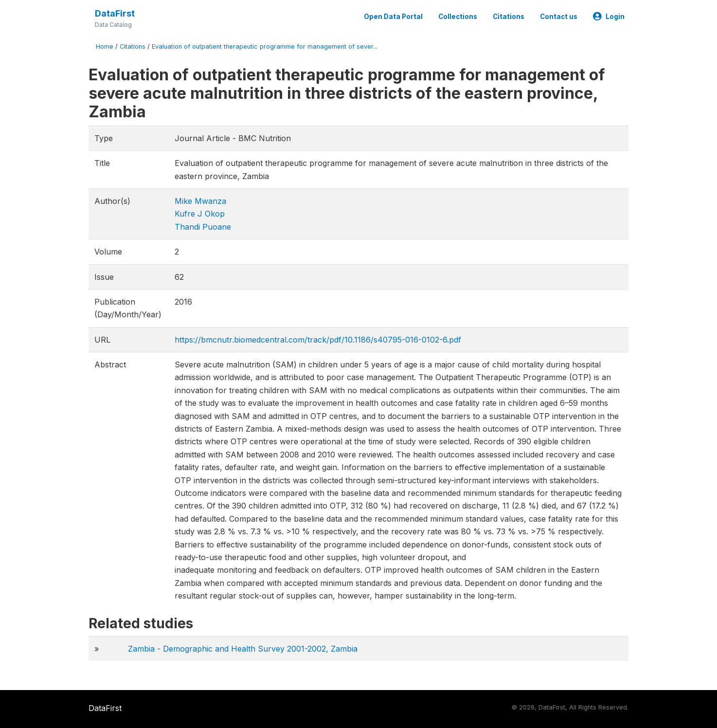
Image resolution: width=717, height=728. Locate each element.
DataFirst (115, 13)
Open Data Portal (393, 17)
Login (609, 17)
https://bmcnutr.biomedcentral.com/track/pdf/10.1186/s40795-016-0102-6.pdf (318, 340)
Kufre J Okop (200, 214)
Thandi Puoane (203, 227)
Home (105, 46)
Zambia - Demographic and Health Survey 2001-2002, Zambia (243, 649)
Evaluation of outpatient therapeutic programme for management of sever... (265, 46)
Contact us (559, 17)
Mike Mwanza (200, 201)
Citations (509, 17)
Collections (458, 17)
